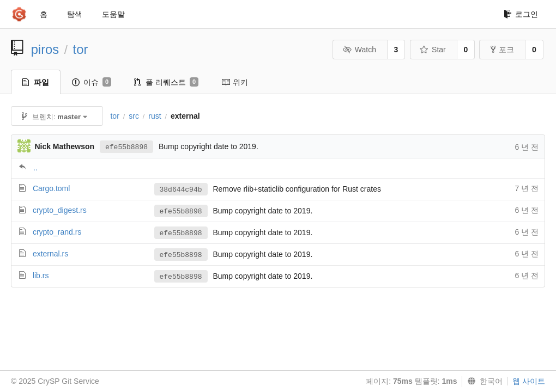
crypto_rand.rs (57, 232)
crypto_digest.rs (60, 210)
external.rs (50, 254)
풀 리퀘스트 (166, 82)
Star (433, 50)
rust (155, 116)
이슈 (92, 82)
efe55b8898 (126, 147)
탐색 (75, 14)
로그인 (521, 14)
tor (81, 49)
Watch (359, 50)
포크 (502, 50)
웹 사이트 (529, 381)
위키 (235, 82)
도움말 (113, 14)
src (134, 116)
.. (35, 168)
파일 (36, 82)
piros (45, 49)
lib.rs (41, 275)
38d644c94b (181, 190)
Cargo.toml (51, 188)
